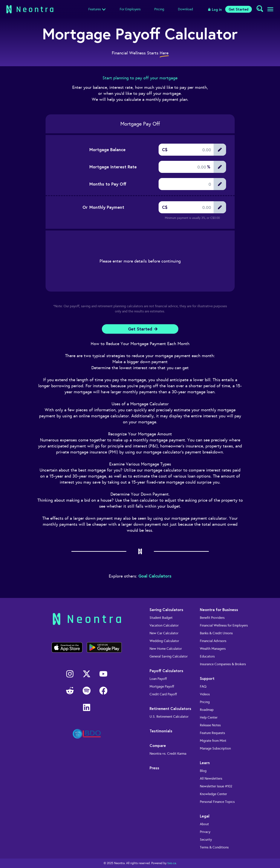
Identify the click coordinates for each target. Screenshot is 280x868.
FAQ (203, 686)
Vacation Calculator (164, 625)
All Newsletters (211, 778)
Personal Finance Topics (217, 802)
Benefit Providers (212, 618)
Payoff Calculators (166, 671)
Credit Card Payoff (163, 694)
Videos (205, 694)
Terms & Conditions (214, 847)
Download (185, 9)
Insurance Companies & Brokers (223, 664)
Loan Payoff (158, 679)
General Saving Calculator (169, 656)
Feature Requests (212, 733)
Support (207, 678)
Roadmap (207, 710)
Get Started (239, 9)
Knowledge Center (213, 794)
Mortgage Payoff (162, 686)
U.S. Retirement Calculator (169, 717)
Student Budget (161, 618)
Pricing (159, 9)
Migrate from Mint (213, 741)
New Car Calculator (164, 633)
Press (154, 768)
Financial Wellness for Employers (224, 625)
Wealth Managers (213, 649)
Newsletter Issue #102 (216, 786)
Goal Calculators (155, 576)
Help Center (209, 717)
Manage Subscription (215, 748)
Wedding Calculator (164, 641)
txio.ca (172, 863)
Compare (158, 745)
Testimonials (161, 731)
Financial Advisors (213, 641)
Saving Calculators (166, 610)
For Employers (130, 9)
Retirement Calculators (170, 708)
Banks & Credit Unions (216, 633)
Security (206, 840)
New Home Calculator (166, 649)
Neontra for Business (219, 610)
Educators (207, 656)
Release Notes (210, 725)
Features (95, 9)
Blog (203, 771)
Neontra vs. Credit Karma (168, 754)
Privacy (205, 832)
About (204, 824)
